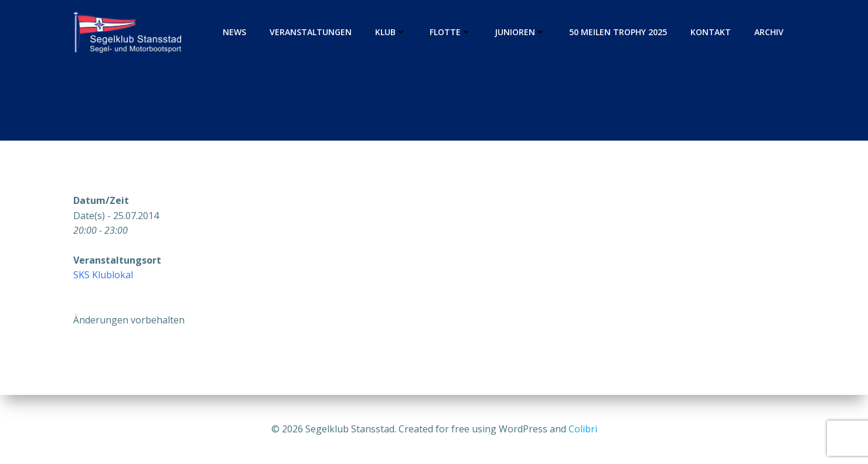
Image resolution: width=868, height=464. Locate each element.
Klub (391, 32)
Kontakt (711, 32)
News (234, 32)
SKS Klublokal (103, 275)
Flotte (450, 32)
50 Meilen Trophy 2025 (618, 32)
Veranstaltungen (311, 32)
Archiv (769, 32)
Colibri (583, 429)
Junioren (520, 32)
